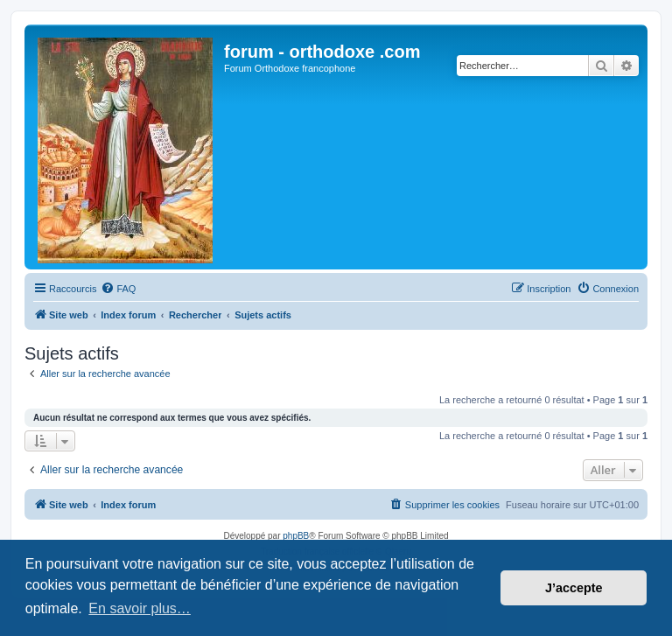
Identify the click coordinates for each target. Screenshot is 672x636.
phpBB (296, 536)
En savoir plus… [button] (140, 608)
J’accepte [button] (574, 588)
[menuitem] (118, 289)
